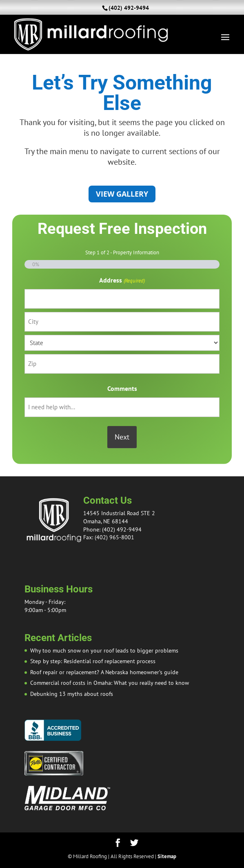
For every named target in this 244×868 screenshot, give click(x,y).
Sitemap (167, 856)
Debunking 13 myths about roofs (72, 694)
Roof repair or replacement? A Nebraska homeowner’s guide (104, 672)
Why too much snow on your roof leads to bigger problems (104, 650)
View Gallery (122, 194)
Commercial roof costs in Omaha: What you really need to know (110, 683)
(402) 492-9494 (129, 8)
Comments (122, 388)
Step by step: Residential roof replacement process (93, 661)
